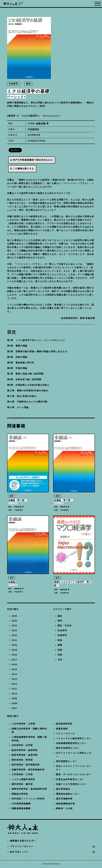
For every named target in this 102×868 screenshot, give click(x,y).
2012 (14, 685)
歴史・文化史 (65, 626)
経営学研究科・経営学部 (25, 756)
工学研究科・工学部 (22, 775)
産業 (60, 646)
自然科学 (62, 636)
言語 (60, 656)
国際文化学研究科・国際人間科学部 (29, 731)
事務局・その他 (64, 809)
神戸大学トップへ (19, 853)
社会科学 (14, 84)
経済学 (14, 116)
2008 (14, 704)
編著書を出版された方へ (23, 842)
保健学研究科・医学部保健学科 (28, 770)
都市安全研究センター (68, 749)
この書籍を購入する (23, 169)
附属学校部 (62, 730)
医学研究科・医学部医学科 (26, 766)
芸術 (60, 651)
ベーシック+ (52, 116)
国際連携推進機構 (21, 809)
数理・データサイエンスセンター (74, 775)
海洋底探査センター (67, 762)
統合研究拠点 (63, 790)
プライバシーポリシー (22, 847)
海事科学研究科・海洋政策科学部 (29, 790)
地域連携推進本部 (66, 804)
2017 (14, 660)
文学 (60, 660)
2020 (14, 646)
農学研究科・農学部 (22, 785)
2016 (14, 665)
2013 (14, 680)
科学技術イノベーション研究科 (28, 800)
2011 (14, 690)
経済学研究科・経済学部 (25, 751)
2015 (14, 670)
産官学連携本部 (64, 800)
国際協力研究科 (20, 795)
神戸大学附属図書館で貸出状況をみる (33, 160)
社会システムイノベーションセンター (74, 769)
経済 (28, 84)
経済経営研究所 (64, 725)
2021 (14, 641)
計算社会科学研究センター (70, 780)
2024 (14, 626)
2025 (14, 622)
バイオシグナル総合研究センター (74, 739)
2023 (14, 631)
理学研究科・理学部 (22, 761)
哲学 (60, 622)
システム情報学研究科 (23, 780)
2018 (14, 656)
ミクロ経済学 (32, 116)
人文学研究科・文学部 (23, 725)
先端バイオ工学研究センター (71, 785)
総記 (60, 617)
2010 (14, 694)
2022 (14, 636)
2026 (14, 617)
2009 (14, 699)
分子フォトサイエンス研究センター (74, 755)
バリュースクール (66, 734)
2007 (14, 709)
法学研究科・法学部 (22, 746)
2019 (14, 651)
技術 (60, 641)
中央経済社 (34, 129)
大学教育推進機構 (21, 804)
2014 (14, 675)
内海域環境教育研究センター (71, 744)
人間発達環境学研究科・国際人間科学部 (29, 740)
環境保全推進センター (68, 795)
